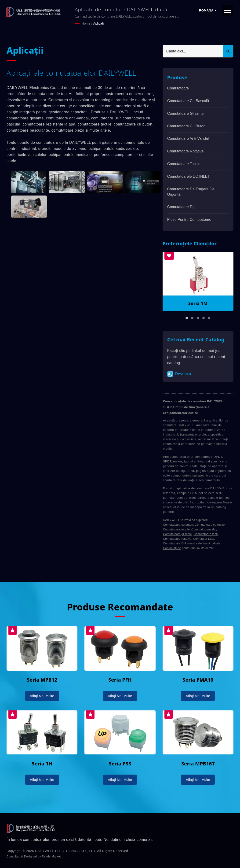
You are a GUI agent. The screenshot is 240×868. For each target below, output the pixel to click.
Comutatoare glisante (185, 113)
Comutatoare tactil (206, 534)
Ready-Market (51, 857)
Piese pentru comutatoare (189, 220)
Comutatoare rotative (185, 151)
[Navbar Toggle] (228, 11)
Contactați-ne (172, 548)
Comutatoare (178, 88)
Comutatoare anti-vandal (188, 139)
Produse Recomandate (120, 607)
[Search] (193, 51)
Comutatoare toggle (176, 529)
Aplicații (99, 23)
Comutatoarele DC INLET (189, 176)
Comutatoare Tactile (184, 164)
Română (208, 10)
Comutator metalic (204, 529)
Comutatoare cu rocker (210, 525)
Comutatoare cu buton (186, 126)
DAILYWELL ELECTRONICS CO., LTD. (66, 851)
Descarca (179, 374)
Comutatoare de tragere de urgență (191, 192)
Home (86, 23)
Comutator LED (204, 539)
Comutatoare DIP (175, 543)
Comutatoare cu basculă (188, 101)
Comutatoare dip (181, 207)
